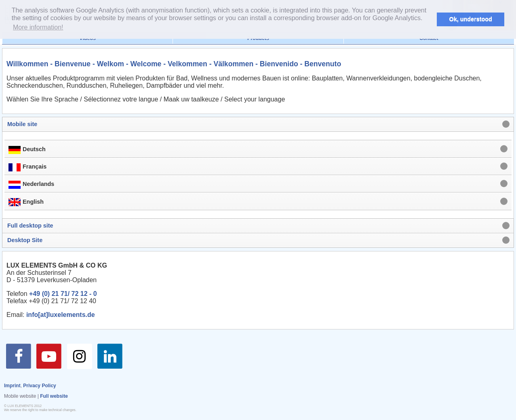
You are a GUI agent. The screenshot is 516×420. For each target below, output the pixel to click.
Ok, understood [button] (471, 19)
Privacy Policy (39, 386)
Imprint (12, 386)
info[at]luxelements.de (61, 315)
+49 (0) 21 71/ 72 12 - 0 (63, 294)
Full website (54, 396)
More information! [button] (38, 27)
